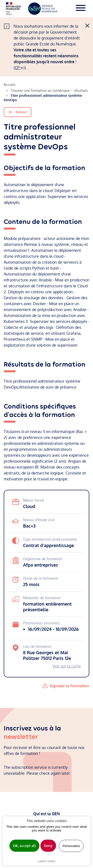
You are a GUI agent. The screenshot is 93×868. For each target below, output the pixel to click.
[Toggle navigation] (81, 9)
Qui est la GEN (46, 814)
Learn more (47, 861)
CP (18, 68)
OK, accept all (24, 846)
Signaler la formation (69, 686)
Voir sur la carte (67, 666)
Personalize (71, 846)
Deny (48, 846)
